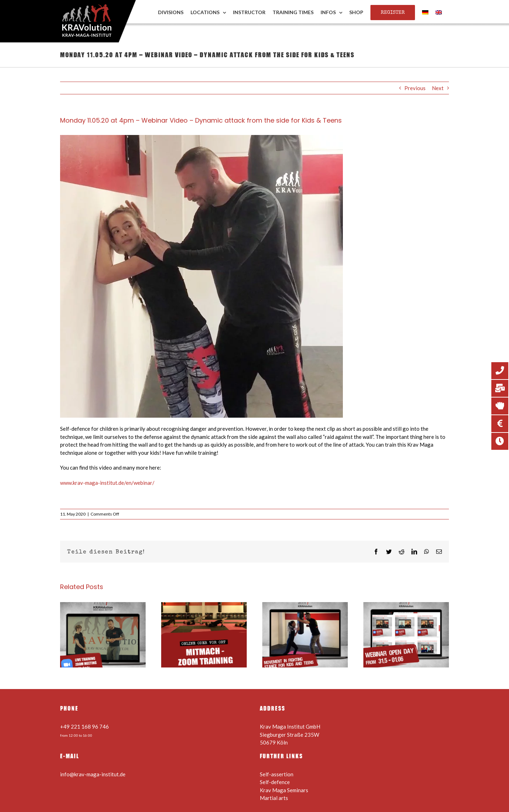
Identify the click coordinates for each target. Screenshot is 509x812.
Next (438, 88)
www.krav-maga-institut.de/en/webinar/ (107, 483)
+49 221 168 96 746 (84, 726)
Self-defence (275, 782)
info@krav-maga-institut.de (93, 774)
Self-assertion (277, 774)
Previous (415, 88)
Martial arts (274, 798)
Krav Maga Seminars (284, 790)
